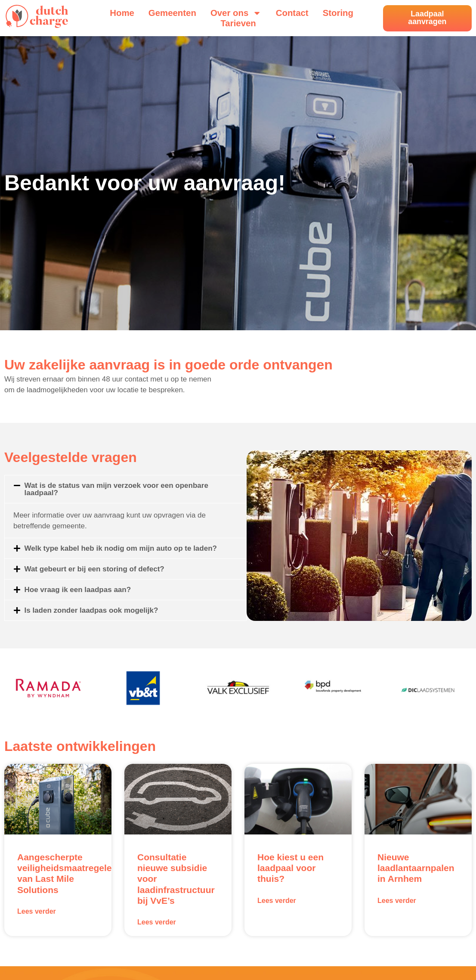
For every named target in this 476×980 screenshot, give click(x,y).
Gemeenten (172, 13)
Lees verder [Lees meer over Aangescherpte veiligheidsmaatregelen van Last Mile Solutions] (37, 911)
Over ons (236, 13)
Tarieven (238, 23)
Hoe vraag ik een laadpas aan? (78, 590)
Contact (292, 13)
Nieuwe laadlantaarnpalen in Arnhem (416, 868)
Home (122, 13)
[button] (125, 489)
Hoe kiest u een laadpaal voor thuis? (291, 868)
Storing (338, 13)
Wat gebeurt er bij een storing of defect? (94, 569)
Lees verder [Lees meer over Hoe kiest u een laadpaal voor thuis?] (277, 901)
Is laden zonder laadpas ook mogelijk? (91, 610)
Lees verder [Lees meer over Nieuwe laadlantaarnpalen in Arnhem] (397, 901)
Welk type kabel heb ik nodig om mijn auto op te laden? (121, 548)
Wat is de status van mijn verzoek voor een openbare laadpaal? (116, 489)
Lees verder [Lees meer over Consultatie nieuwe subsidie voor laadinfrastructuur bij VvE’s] (157, 922)
